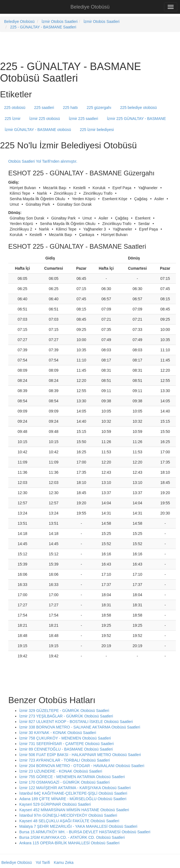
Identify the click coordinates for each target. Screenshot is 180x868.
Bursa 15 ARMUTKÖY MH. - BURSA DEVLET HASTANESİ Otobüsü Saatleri (85, 832)
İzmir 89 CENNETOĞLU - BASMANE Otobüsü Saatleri (66, 749)
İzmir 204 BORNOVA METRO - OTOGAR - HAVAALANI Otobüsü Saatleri (82, 766)
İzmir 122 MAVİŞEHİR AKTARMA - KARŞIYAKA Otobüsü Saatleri (75, 788)
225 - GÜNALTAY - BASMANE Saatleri (43, 27)
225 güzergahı (99, 108)
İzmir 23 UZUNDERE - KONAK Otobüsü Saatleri (61, 771)
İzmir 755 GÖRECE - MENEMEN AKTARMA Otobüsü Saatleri (72, 777)
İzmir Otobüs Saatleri (60, 22)
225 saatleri (44, 108)
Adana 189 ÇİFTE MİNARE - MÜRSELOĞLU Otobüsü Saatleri (73, 799)
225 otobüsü (15, 108)
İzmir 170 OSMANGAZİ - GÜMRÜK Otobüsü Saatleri (64, 782)
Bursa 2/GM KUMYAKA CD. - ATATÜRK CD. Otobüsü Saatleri (72, 837)
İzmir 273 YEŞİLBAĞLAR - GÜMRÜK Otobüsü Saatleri (66, 716)
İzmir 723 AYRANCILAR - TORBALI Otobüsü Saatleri (65, 760)
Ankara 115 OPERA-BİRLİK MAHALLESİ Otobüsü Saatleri (69, 843)
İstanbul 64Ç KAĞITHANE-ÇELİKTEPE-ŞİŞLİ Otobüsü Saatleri (73, 793)
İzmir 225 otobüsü (45, 119)
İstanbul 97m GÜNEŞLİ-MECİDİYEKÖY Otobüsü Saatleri (68, 815)
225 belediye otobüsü (139, 108)
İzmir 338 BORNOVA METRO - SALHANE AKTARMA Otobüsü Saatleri (80, 727)
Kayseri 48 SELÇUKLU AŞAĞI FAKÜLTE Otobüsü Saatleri (69, 821)
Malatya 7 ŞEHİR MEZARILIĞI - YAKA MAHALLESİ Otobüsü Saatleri (78, 826)
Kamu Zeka (64, 862)
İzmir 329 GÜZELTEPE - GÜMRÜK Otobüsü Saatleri (64, 711)
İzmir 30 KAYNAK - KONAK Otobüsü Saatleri (58, 733)
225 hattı (70, 108)
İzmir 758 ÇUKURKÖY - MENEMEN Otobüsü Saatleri (65, 738)
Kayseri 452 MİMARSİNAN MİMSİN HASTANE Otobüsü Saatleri (74, 810)
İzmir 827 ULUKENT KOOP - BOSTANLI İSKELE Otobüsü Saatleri (76, 722)
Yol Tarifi (43, 862)
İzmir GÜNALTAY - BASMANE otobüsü (38, 130)
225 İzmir (13, 119)
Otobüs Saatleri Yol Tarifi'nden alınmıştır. (43, 161)
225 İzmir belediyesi (97, 130)
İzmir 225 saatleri (84, 119)
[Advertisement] (64, 46)
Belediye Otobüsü (90, 7)
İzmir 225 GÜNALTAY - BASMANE (136, 119)
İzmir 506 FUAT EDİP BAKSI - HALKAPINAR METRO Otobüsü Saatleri (80, 755)
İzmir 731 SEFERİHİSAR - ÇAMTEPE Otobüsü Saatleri (66, 744)
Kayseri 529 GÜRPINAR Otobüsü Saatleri (55, 804)
